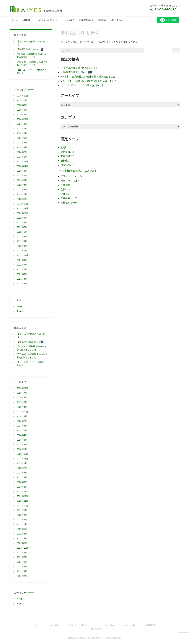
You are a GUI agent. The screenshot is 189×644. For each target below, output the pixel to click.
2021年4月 (22, 279)
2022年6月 (22, 232)
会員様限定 (150, 625)
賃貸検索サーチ (69, 200)
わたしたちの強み (46, 20)
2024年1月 (22, 157)
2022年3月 (22, 246)
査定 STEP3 (67, 151)
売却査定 (102, 20)
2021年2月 (22, 283)
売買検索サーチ (69, 195)
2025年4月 (22, 114)
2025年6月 (22, 105)
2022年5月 (22, 236)
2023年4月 (22, 185)
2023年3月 (22, 189)
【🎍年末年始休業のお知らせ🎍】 (79, 67)
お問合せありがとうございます (80, 169)
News (20, 306)
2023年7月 (22, 175)
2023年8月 (22, 171)
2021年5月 (22, 274)
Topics (20, 311)
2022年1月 (22, 251)
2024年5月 (22, 138)
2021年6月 (22, 269)
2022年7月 (22, 227)
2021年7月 (22, 265)
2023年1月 (22, 199)
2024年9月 (22, 124)
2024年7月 (22, 128)
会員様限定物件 (86, 20)
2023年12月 (23, 161)
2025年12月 (23, 96)
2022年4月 (22, 241)
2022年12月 (23, 204)
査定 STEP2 (67, 155)
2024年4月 (22, 143)
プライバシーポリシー (73, 174)
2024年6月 (22, 133)
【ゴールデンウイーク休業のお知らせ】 (82, 84)
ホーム (15, 20)
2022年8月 (22, 222)
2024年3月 (22, 147)
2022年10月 (23, 213)
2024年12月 (23, 119)
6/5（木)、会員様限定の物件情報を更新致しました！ (89, 76)
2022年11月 (23, 208)
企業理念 (65, 183)
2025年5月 (22, 110)
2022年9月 (22, 218)
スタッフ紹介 (68, 20)
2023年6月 (22, 180)
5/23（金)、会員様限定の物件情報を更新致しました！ (90, 80)
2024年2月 (22, 152)
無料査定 (65, 159)
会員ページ (67, 187)
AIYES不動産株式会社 (90, 638)
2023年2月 (22, 194)
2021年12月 (23, 255)
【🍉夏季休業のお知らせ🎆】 (77, 72)
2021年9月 (22, 260)
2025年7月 (22, 100)
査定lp (64, 146)
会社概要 (26, 20)
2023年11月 (23, 166)
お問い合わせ (117, 20)
